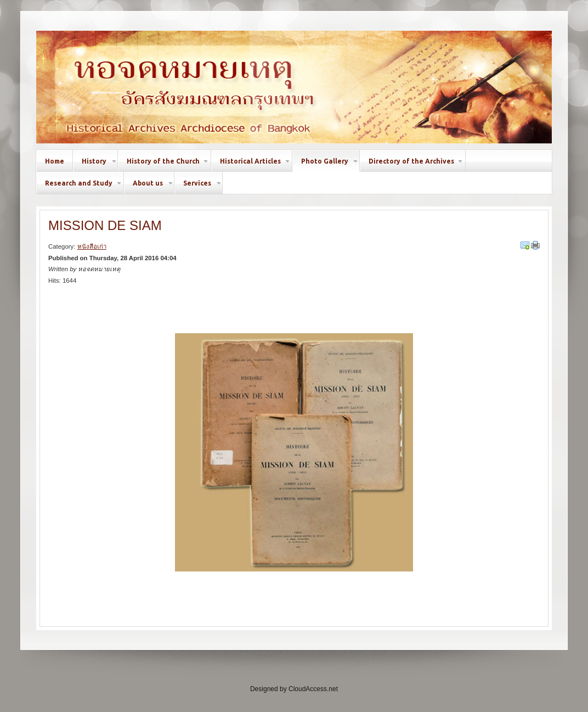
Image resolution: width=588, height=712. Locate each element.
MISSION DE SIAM (105, 225)
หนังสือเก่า (92, 246)
